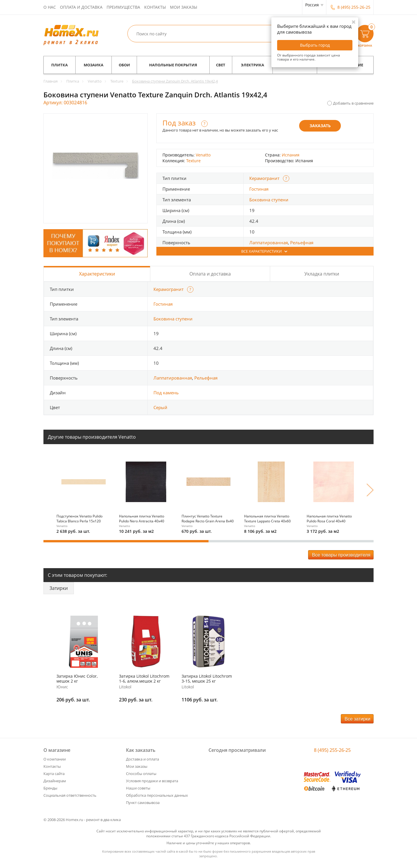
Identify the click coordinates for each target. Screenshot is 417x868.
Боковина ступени (269, 200)
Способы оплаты (141, 774)
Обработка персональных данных (157, 795)
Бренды (50, 788)
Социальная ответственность (70, 795)
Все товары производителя (341, 555)
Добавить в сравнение (353, 103)
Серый (160, 407)
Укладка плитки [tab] (322, 274)
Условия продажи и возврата (152, 781)
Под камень (166, 393)
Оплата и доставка (81, 7)
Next (370, 490)
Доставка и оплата (142, 759)
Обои (124, 65)
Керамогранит (264, 178)
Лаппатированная (269, 242)
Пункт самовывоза (143, 803)
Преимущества (123, 7)
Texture (193, 161)
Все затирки (357, 719)
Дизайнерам (55, 781)
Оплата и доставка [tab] (210, 274)
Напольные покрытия (173, 65)
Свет (221, 65)
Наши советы (138, 788)
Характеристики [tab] (97, 274)
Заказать (320, 126)
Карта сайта (54, 774)
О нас (50, 7)
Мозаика (94, 65)
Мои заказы (184, 7)
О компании (55, 759)
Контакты (155, 7)
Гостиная (259, 189)
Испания (291, 155)
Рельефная (302, 242)
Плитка (60, 65)
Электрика (253, 65)
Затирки (59, 588)
